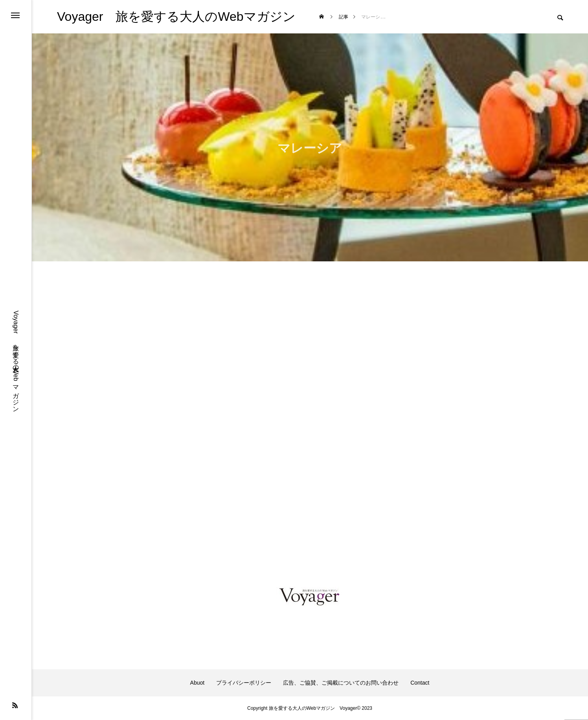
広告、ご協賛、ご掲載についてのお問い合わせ (341, 683)
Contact (420, 683)
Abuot (198, 683)
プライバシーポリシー (244, 683)
